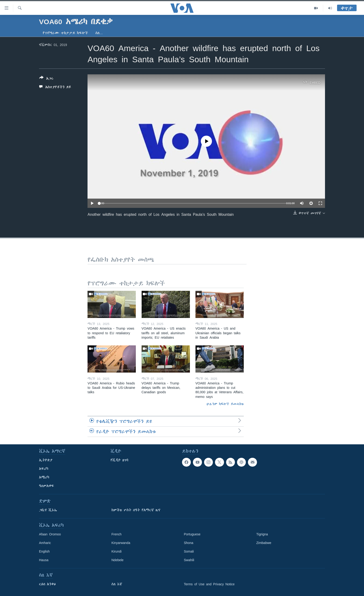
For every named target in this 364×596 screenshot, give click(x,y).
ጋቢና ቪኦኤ (48, 510)
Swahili (189, 560)
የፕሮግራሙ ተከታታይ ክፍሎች (65, 33)
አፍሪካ (44, 469)
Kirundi (117, 551)
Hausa (44, 560)
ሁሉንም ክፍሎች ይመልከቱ (225, 404)
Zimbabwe (264, 543)
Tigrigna (262, 534)
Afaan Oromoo (50, 534)
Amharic (45, 543)
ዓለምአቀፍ (47, 486)
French (117, 534)
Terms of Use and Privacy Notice (209, 584)
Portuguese (192, 534)
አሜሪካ (44, 477)
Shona (188, 543)
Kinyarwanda (121, 543)
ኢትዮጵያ (46, 460)
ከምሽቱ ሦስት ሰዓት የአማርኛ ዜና (136, 510)
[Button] (46, 79)
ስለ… (99, 33)
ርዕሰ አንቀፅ (47, 584)
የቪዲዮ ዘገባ (119, 460)
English (44, 551)
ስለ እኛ (117, 584)
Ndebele (117, 560)
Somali (189, 551)
